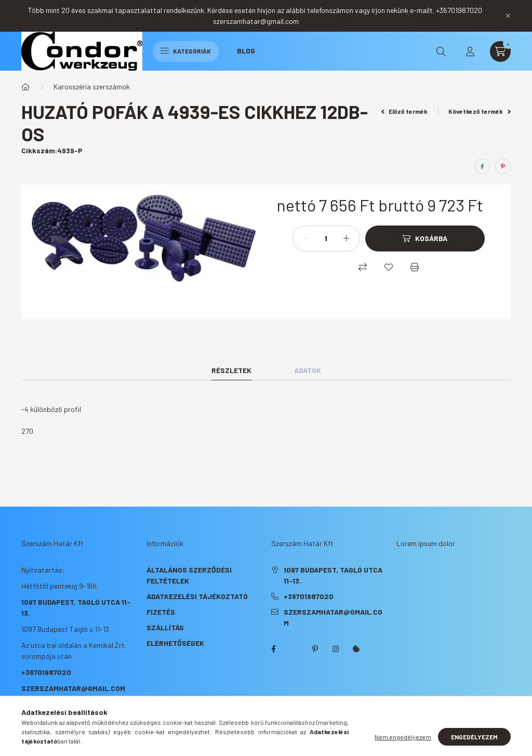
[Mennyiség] (326, 238)
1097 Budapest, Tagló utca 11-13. (333, 575)
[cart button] (500, 51)
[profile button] (470, 51)
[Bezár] (508, 16)
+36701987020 (46, 672)
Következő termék (480, 111)
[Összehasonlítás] (363, 267)
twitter (294, 649)
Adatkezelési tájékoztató (197, 596)
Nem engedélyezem (403, 737)
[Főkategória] (25, 87)
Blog (246, 51)
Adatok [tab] (308, 370)
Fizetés (161, 612)
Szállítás (165, 627)
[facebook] (482, 166)
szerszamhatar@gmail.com (73, 688)
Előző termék (405, 111)
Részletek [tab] (231, 370)
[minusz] (306, 238)
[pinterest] (503, 166)
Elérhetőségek (175, 643)
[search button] (441, 51)
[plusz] (347, 238)
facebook (273, 649)
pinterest (315, 649)
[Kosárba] (425, 238)
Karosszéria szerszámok (92, 87)
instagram (336, 649)
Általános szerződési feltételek (189, 575)
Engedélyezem (474, 737)
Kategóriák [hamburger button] (186, 51)
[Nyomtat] (415, 267)
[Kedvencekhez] (389, 267)
